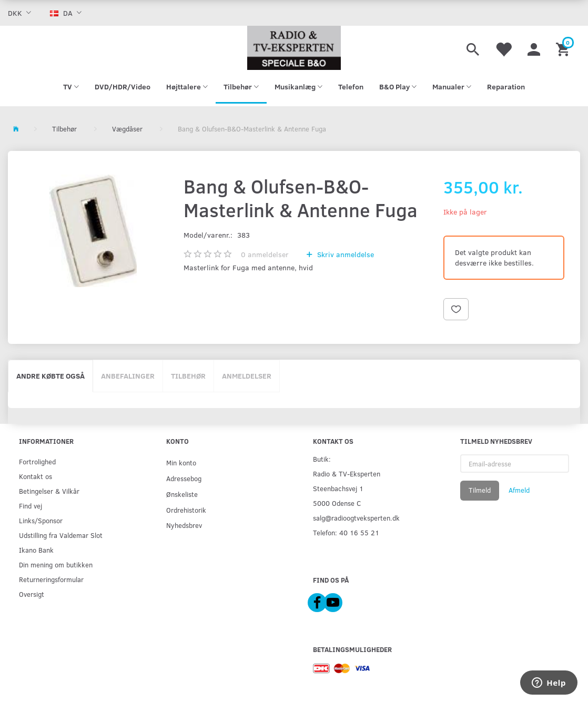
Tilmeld (480, 490)
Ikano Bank (36, 550)
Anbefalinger (128, 376)
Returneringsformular (51, 579)
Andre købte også (50, 376)
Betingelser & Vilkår (49, 491)
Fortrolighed (37, 461)
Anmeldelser (247, 376)
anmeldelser (265, 254)
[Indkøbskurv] (564, 48)
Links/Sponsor (41, 520)
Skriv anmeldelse (344, 254)
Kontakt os (36, 476)
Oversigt (32, 594)
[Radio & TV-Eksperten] (294, 48)
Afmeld (519, 490)
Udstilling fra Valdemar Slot (61, 535)
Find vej (31, 506)
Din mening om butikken (56, 564)
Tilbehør (188, 376)
